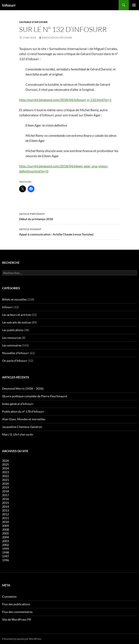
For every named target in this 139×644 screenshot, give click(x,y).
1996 (6, 560)
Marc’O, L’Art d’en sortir (18, 434)
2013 (6, 510)
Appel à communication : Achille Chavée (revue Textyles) (69, 231)
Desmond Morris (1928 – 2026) (23, 388)
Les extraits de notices (17, 322)
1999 (6, 549)
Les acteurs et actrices (17, 315)
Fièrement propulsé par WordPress (22, 639)
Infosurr (9, 5)
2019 (6, 487)
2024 (6, 468)
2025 (6, 464)
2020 (6, 484)
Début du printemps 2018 (69, 216)
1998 (6, 552)
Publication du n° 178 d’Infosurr (23, 411)
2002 (6, 545)
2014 (6, 507)
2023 (6, 472)
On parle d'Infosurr (33, 22)
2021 (6, 480)
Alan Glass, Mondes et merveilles (24, 419)
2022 (6, 476)
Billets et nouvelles (14, 299)
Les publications (13, 330)
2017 (6, 495)
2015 (6, 503)
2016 (6, 499)
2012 (6, 514)
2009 (6, 526)
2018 (6, 491)
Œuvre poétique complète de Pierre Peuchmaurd (35, 396)
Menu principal (134, 5)
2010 (6, 522)
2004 (6, 537)
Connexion (9, 596)
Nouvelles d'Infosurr (16, 353)
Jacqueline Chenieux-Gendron (22, 427)
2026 (6, 461)
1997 (6, 556)
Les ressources (12, 338)
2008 (6, 529)
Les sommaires (12, 345)
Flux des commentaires (17, 612)
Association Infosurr (57, 38)
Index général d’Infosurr (18, 404)
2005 (6, 533)
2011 (6, 518)
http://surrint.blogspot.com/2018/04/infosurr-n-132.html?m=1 (65, 100)
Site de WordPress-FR (17, 619)
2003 (6, 541)
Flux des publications (16, 604)
